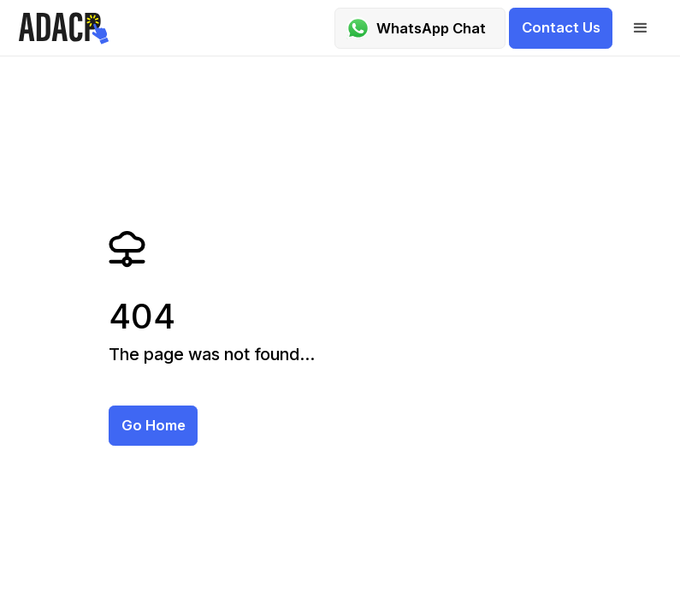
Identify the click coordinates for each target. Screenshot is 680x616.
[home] (67, 28)
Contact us (561, 27)
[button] (641, 28)
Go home (154, 425)
